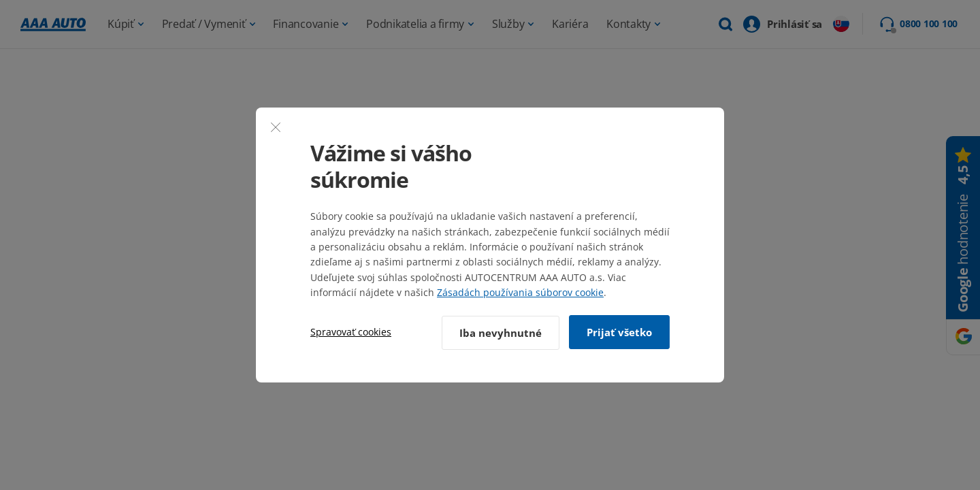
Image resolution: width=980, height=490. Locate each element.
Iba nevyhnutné (499, 332)
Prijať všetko (619, 332)
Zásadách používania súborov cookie (520, 293)
